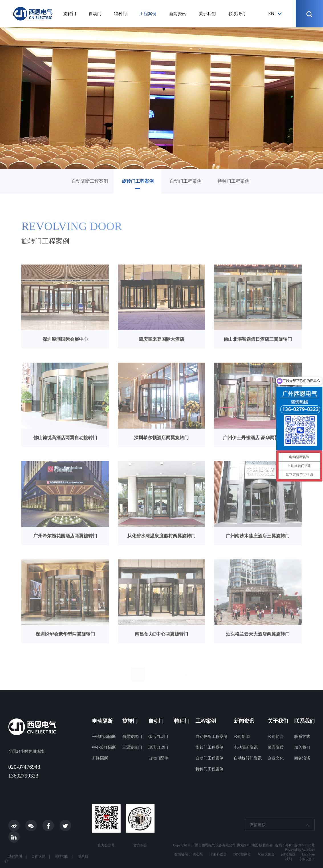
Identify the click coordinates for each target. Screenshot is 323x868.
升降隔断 (100, 758)
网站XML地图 (248, 845)
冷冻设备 (305, 859)
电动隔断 (102, 721)
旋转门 (70, 14)
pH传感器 (288, 854)
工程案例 (148, 14)
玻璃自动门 (158, 747)
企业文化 (276, 758)
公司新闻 (242, 737)
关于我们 (207, 14)
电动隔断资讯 (246, 747)
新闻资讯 (178, 14)
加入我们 (302, 747)
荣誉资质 (276, 747)
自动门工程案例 (186, 181)
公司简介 (276, 737)
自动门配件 (158, 758)
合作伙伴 (38, 856)
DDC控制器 (242, 854)
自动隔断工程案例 (90, 181)
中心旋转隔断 (104, 747)
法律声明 (15, 856)
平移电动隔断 (104, 737)
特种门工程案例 (233, 181)
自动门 (95, 14)
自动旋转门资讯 (248, 758)
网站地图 (62, 856)
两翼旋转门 (132, 737)
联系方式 (302, 737)
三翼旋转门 (132, 747)
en (271, 14)
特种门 (120, 14)
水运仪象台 (266, 854)
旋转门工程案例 (138, 181)
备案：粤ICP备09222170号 (295, 845)
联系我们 (237, 14)
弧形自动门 (158, 737)
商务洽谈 (302, 758)
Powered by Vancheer (300, 850)
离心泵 (198, 854)
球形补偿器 (218, 854)
